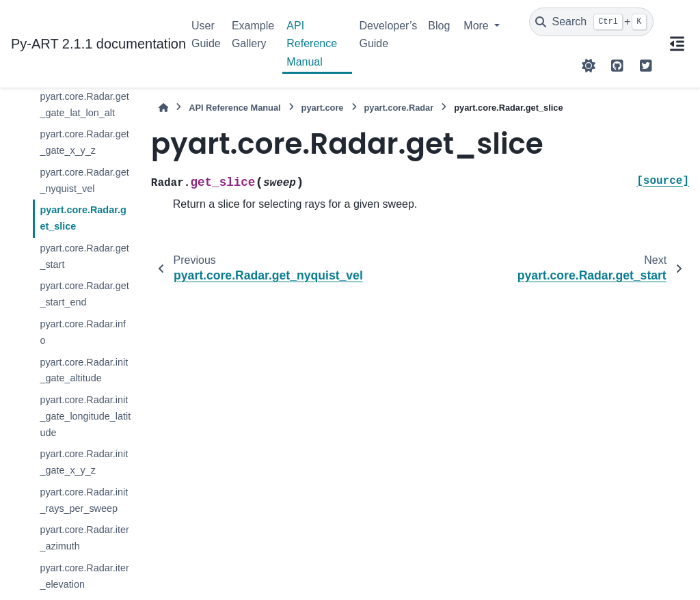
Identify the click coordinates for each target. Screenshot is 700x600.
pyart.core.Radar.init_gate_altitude (84, 370)
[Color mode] (589, 66)
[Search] (591, 22)
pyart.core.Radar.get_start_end (84, 294)
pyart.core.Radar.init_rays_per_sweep (84, 500)
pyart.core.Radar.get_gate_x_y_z (84, 142)
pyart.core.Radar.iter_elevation (84, 576)
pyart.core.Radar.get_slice (83, 218)
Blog (439, 26)
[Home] (163, 108)
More (477, 26)
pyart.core (323, 108)
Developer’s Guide (388, 35)
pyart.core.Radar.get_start (84, 256)
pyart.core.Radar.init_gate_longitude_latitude (85, 416)
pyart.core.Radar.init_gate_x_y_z (84, 462)
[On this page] (677, 44)
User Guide (206, 35)
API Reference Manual (312, 44)
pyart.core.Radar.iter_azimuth (84, 538)
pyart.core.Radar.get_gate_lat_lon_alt (84, 105)
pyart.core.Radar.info (83, 332)
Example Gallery (253, 35)
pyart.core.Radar (399, 108)
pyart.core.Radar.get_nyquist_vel (84, 180)
